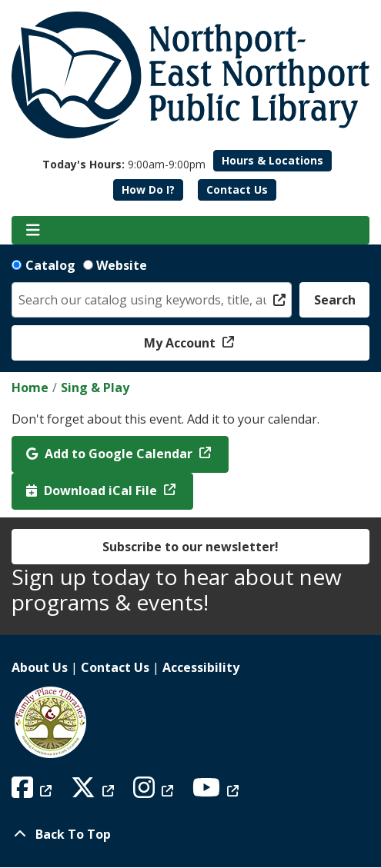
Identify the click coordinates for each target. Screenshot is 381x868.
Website (122, 265)
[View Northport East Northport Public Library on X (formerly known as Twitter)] (94, 792)
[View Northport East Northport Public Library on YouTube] (217, 792)
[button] (124, 164)
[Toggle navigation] (33, 231)
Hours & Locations (272, 160)
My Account (181, 343)
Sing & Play (95, 387)
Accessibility (201, 667)
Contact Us (237, 190)
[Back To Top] (190, 834)
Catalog (50, 265)
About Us (40, 667)
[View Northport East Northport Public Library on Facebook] (33, 792)
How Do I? (148, 190)
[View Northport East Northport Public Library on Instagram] (155, 792)
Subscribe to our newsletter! (190, 547)
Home (30, 387)
